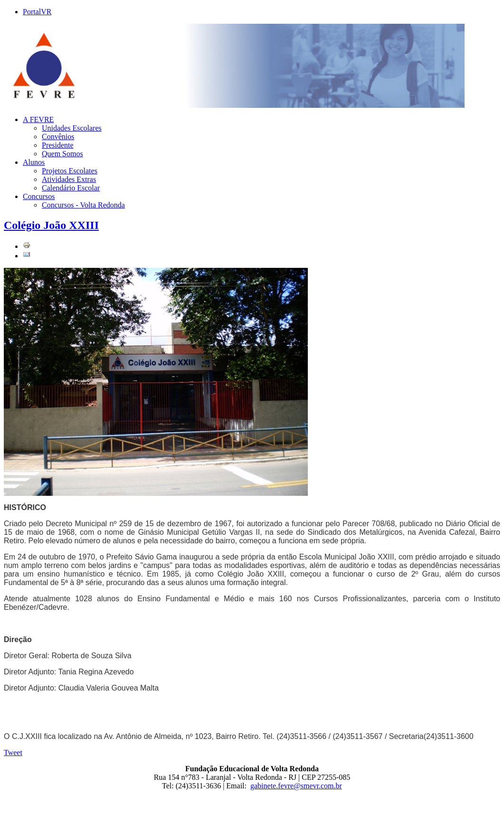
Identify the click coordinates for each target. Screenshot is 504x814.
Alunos (34, 162)
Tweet (13, 752)
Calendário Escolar (71, 188)
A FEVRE (38, 119)
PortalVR (37, 12)
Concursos (39, 196)
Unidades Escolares (72, 128)
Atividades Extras (69, 179)
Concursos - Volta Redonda (83, 205)
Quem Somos (62, 154)
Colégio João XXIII (51, 225)
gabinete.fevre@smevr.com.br (296, 786)
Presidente (58, 145)
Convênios (58, 137)
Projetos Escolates (70, 171)
